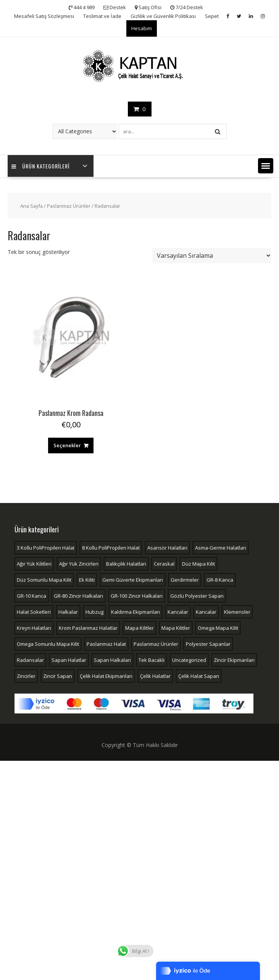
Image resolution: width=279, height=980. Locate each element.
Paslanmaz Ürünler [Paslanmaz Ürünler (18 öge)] (156, 644)
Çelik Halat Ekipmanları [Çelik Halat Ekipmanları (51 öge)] (106, 676)
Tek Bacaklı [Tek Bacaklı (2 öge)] (152, 660)
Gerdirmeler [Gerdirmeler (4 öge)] (185, 580)
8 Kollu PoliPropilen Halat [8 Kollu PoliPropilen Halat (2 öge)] (111, 548)
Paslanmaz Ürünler (69, 206)
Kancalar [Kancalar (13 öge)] (178, 612)
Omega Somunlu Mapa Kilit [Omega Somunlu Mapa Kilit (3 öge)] (48, 644)
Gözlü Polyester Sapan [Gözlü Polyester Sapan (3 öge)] (197, 596)
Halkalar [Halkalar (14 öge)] (68, 612)
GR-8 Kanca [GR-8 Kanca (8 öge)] (220, 580)
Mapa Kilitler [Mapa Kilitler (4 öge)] (176, 628)
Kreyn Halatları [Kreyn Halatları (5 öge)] (34, 628)
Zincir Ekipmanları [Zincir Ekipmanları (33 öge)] (234, 660)
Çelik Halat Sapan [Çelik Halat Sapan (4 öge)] (199, 676)
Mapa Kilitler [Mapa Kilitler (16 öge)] (139, 628)
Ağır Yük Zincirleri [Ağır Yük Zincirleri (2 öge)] (79, 564)
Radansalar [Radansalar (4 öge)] (30, 660)
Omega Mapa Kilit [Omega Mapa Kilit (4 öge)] (218, 628)
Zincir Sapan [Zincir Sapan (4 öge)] (58, 676)
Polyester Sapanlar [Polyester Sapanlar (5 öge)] (208, 644)
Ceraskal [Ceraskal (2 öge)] (164, 564)
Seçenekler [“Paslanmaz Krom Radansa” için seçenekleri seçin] (67, 445)
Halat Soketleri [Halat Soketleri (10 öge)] (34, 612)
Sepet (212, 16)
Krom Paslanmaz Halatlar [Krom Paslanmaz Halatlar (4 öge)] (88, 628)
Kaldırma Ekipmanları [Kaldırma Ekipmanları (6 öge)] (135, 612)
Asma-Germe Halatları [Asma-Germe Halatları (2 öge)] (221, 548)
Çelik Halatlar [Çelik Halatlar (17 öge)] (155, 676)
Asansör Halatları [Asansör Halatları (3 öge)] (167, 548)
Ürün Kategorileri (40, 166)
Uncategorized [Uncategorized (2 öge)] (189, 660)
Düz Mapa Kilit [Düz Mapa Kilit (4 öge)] (198, 564)
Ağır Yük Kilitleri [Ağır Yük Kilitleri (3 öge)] (34, 564)
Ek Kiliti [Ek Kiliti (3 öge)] (87, 580)
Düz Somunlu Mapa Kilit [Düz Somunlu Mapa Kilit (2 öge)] (44, 580)
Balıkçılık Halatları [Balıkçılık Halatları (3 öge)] (126, 564)
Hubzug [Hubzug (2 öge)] (94, 612)
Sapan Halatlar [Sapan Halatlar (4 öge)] (69, 660)
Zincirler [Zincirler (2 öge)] (26, 676)
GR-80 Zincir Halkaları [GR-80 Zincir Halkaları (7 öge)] (78, 596)
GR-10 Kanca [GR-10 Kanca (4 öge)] (31, 596)
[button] (266, 166)
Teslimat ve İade (102, 16)
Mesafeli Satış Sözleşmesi (44, 16)
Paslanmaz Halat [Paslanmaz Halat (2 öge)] (106, 644)
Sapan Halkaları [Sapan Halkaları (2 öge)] (112, 660)
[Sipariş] (212, 256)
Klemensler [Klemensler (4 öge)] (237, 612)
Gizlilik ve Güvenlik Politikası (163, 16)
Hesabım (142, 28)
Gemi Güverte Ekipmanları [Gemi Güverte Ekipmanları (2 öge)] (133, 580)
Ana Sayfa (31, 206)
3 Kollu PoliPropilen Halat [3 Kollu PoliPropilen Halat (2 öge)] (46, 548)
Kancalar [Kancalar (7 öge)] (206, 612)
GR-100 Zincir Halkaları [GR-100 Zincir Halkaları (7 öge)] (137, 596)
